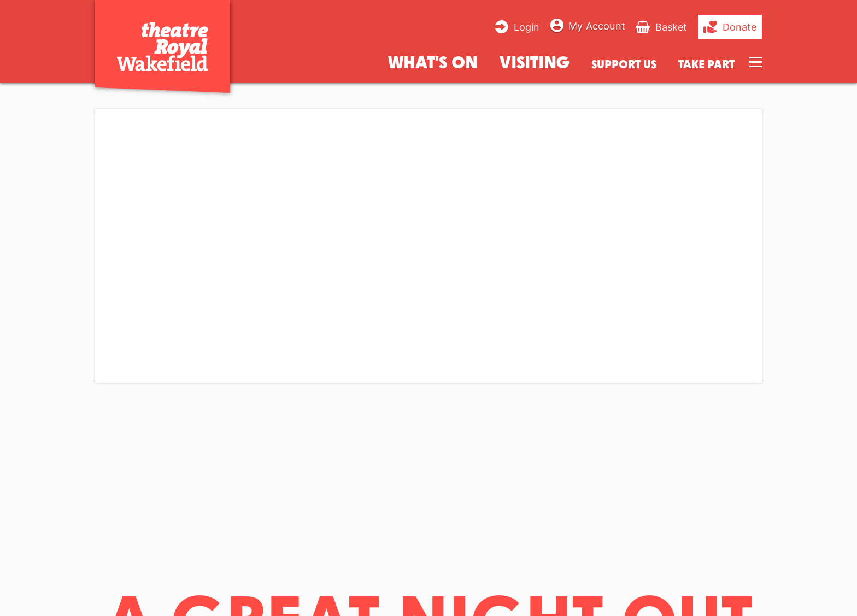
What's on (433, 61)
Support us (624, 64)
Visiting (535, 61)
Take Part (706, 64)
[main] (428, 340)
